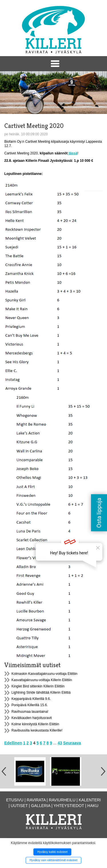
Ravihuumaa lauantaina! (30, 712)
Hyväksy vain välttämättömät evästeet (54, 860)
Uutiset (19, 806)
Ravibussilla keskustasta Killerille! (37, 730)
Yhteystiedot (69, 806)
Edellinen (13, 743)
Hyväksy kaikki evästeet (53, 852)
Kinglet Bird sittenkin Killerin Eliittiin (38, 686)
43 (60, 743)
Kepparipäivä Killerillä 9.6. (31, 699)
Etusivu (15, 800)
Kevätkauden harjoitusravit (32, 718)
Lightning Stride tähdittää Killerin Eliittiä (41, 693)
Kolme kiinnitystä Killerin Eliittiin (35, 724)
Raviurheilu (62, 800)
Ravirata (36, 800)
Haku (93, 806)
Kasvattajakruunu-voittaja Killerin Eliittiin (42, 680)
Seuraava (72, 743)
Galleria (41, 806)
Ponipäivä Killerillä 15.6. (30, 705)
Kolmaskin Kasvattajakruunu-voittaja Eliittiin (44, 674)
